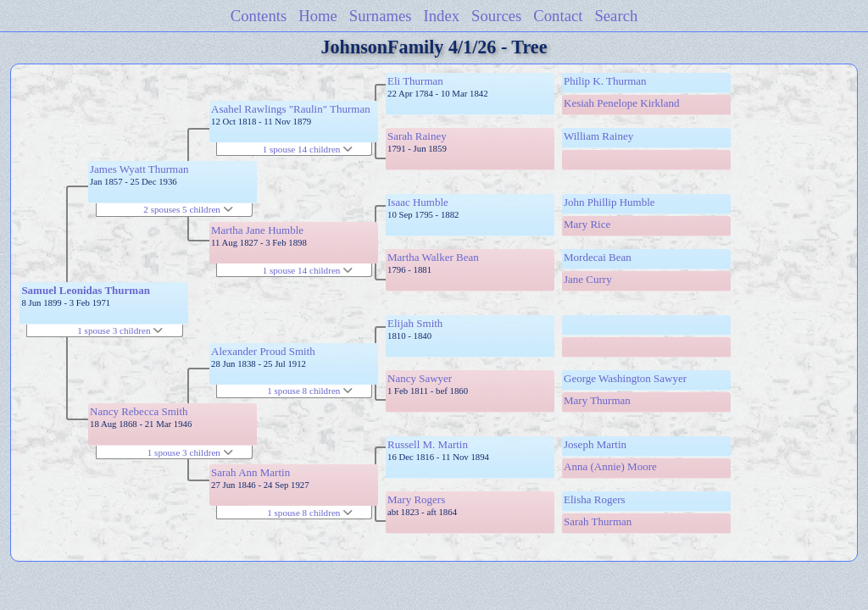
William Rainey (598, 136)
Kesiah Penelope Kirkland (621, 103)
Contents (259, 16)
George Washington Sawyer (625, 378)
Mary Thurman (597, 400)
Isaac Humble (418, 202)
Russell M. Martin (428, 444)
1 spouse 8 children (310, 391)
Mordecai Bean (598, 257)
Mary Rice (587, 224)
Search (616, 16)
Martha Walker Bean (433, 257)
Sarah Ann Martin (250, 472)
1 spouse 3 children (120, 330)
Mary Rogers (416, 499)
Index (442, 16)
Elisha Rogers (595, 499)
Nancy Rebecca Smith (139, 411)
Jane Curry (588, 279)
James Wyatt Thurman (139, 169)
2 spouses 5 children (188, 209)
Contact (558, 16)
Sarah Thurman (598, 521)
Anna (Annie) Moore (610, 466)
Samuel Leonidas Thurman (85, 290)
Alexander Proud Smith (263, 351)
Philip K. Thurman (605, 81)
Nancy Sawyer (420, 378)
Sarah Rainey (417, 136)
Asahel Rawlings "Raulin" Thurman (291, 109)
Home (318, 16)
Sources (496, 16)
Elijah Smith (415, 323)
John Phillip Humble (609, 202)
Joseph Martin (595, 444)
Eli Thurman (415, 81)
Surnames (381, 16)
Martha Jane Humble (257, 230)
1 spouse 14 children (308, 149)
